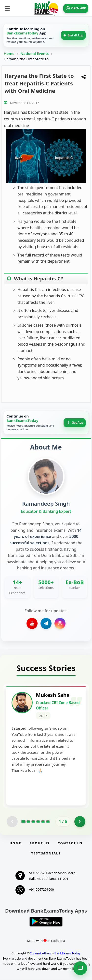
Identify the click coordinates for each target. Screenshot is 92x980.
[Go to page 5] (43, 822)
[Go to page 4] (38, 822)
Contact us (70, 843)
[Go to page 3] (33, 822)
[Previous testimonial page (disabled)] (12, 822)
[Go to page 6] (48, 822)
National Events (35, 53)
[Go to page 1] (23, 822)
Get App (75, 423)
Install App (73, 35)
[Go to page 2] (28, 822)
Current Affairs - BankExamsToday (55, 954)
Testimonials (46, 853)
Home (9, 53)
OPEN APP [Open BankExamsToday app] (76, 8)
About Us (39, 843)
